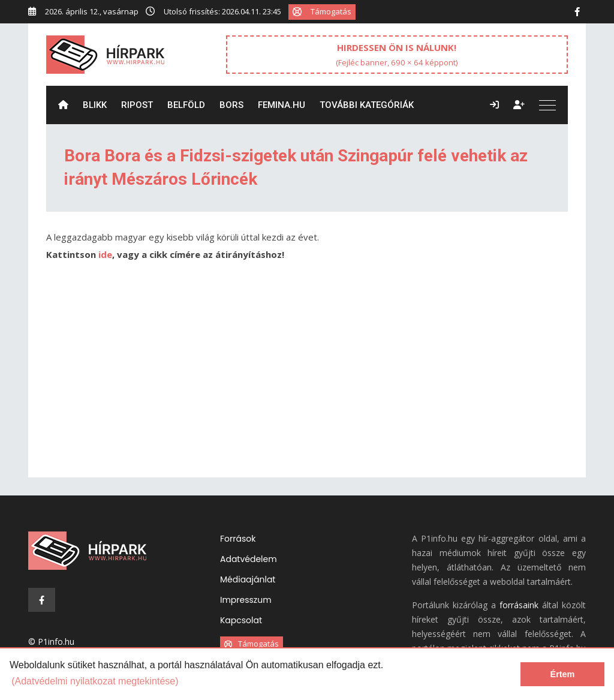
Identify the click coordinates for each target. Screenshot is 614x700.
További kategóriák (367, 105)
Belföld (186, 105)
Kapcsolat (241, 620)
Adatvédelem (249, 559)
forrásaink (519, 605)
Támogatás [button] (322, 11)
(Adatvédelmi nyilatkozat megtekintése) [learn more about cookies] (95, 681)
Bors (231, 105)
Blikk (95, 105)
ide (105, 254)
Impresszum (246, 600)
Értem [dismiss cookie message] (563, 674)
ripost (137, 105)
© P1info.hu (51, 642)
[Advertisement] (307, 375)
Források (238, 539)
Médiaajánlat (248, 579)
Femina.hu (282, 105)
